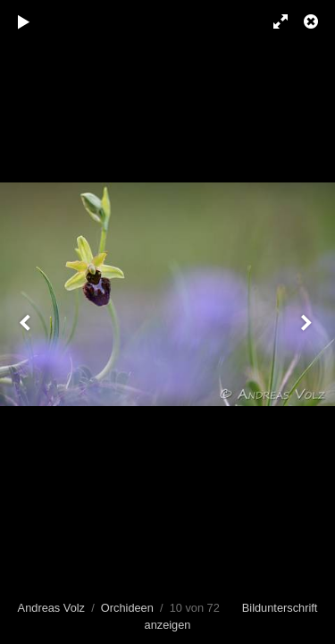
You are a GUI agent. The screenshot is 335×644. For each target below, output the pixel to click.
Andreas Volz (51, 608)
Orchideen (127, 608)
